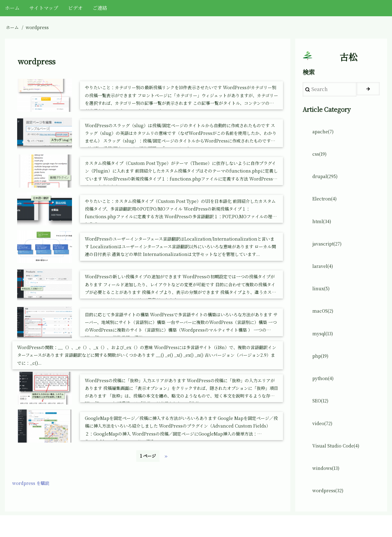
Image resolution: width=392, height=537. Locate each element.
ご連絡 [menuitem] (100, 8)
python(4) (324, 394)
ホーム (12, 27)
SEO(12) (322, 417)
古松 (349, 59)
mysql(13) (324, 347)
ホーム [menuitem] (12, 8)
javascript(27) (329, 252)
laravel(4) (324, 276)
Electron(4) (326, 206)
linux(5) (322, 300)
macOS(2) (324, 323)
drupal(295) (326, 182)
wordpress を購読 (33, 486)
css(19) (321, 158)
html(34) (322, 229)
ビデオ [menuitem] (75, 8)
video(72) (324, 441)
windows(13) (327, 488)
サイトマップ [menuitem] (44, 8)
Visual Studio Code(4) (338, 464)
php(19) (322, 370)
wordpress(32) (330, 511)
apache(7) (324, 135)
